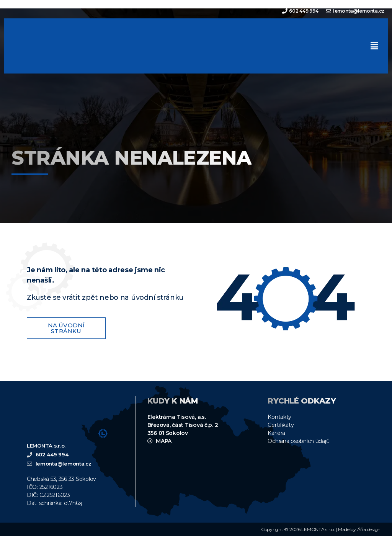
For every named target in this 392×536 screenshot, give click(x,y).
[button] (374, 46)
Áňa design (369, 529)
